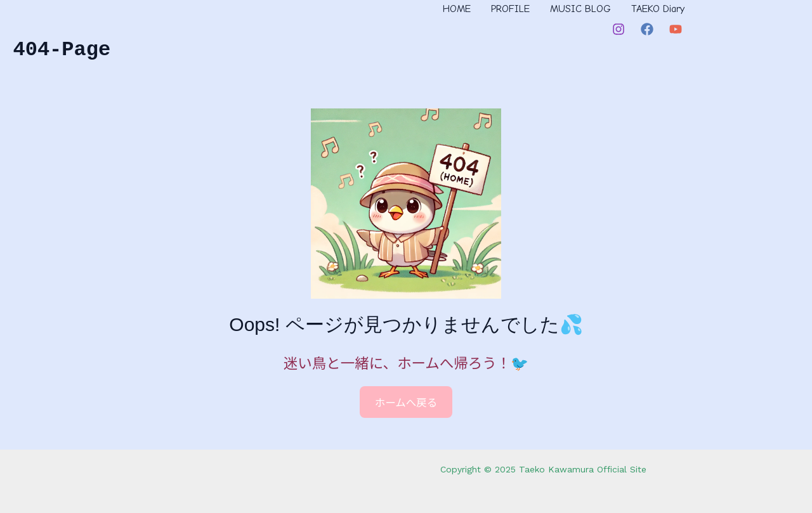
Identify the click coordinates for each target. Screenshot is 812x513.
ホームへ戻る (406, 402)
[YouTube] (676, 29)
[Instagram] (619, 29)
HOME (457, 9)
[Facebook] (647, 29)
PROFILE (510, 9)
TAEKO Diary (658, 9)
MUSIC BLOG (580, 9)
